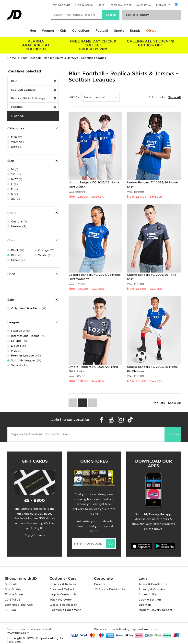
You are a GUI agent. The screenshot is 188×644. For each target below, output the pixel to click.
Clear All (17, 116)
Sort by (74, 97)
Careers (100, 584)
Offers (151, 31)
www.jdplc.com (18, 633)
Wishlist (142, 5)
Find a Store (84, 5)
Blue (34, 81)
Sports (119, 31)
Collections (81, 31)
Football (102, 31)
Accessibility (148, 594)
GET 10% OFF (150, 43)
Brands (135, 31)
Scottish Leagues (34, 90)
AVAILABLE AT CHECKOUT (36, 45)
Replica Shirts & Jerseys (34, 98)
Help (101, 5)
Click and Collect (62, 589)
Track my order (120, 5)
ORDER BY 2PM (93, 45)
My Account (61, 5)
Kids (63, 31)
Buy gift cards (35, 535)
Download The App (19, 605)
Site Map (145, 605)
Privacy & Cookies (152, 589)
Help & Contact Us (63, 594)
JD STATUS (13, 600)
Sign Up (173, 434)
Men (33, 31)
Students (11, 584)
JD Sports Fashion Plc (110, 589)
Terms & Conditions (153, 584)
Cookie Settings (150, 600)
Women (48, 31)
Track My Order (61, 600)
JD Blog (11, 610)
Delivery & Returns (63, 584)
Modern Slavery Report (155, 610)
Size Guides (13, 589)
